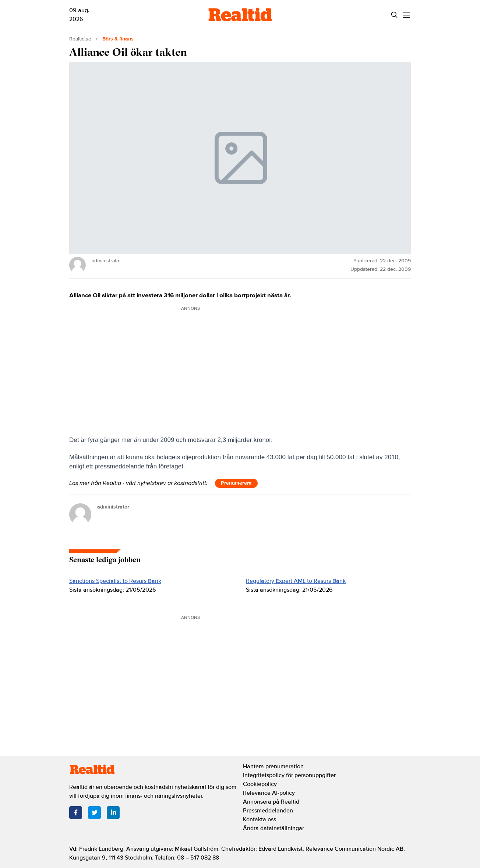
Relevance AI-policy (269, 793)
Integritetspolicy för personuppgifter (289, 775)
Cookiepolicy (260, 784)
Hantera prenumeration (273, 766)
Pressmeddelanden (268, 811)
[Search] (394, 15)
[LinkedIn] (113, 813)
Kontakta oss (260, 819)
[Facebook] (76, 813)
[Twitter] (94, 813)
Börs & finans (118, 39)
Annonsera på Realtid (271, 802)
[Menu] (406, 15)
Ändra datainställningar (273, 828)
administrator (113, 507)
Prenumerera (236, 483)
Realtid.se (80, 39)
